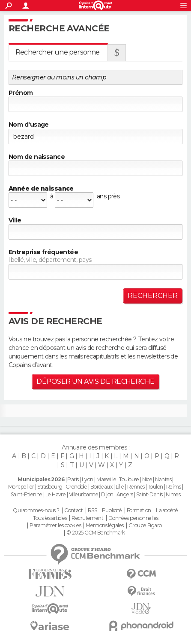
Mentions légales (104, 526)
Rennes (136, 487)
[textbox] (95, 232)
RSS (92, 510)
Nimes (173, 494)
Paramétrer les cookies (55, 526)
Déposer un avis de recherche (95, 381)
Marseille (106, 479)
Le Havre (56, 494)
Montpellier (21, 487)
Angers (125, 494)
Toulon (155, 487)
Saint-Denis (149, 494)
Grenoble (76, 487)
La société (167, 510)
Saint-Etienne (27, 494)
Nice (147, 479)
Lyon (88, 479)
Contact (73, 510)
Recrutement (87, 518)
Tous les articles (50, 518)
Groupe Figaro (145, 526)
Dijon (107, 494)
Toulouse (129, 479)
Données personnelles (133, 518)
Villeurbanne (84, 494)
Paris (73, 479)
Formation (139, 510)
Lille (120, 487)
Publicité (112, 510)
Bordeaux (101, 487)
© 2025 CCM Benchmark (96, 533)
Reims (173, 487)
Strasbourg (50, 487)
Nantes (163, 479)
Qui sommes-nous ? (36, 510)
